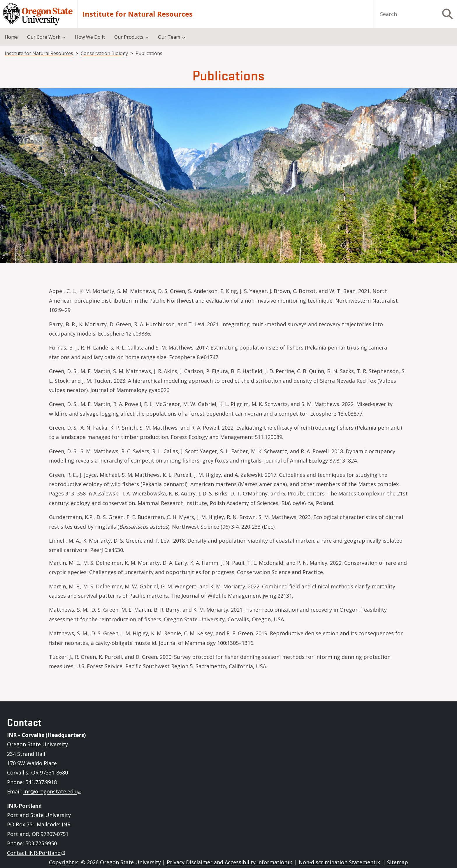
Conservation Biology (104, 53)
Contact (37, 853)
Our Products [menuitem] (129, 37)
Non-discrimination (340, 862)
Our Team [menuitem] (169, 37)
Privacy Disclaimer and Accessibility (230, 862)
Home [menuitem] (11, 37)
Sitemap (398, 862)
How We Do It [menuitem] (90, 37)
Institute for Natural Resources (138, 14)
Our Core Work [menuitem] (44, 37)
